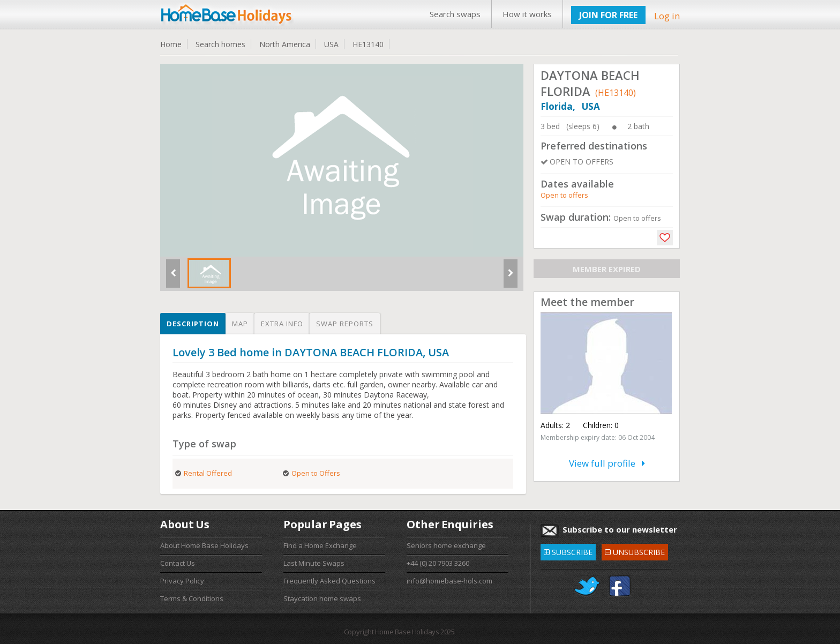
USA (331, 44)
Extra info (282, 324)
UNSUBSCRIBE (635, 551)
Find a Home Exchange (320, 545)
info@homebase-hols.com (449, 581)
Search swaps (455, 14)
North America (285, 44)
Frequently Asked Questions (329, 581)
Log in (667, 16)
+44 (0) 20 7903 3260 (438, 563)
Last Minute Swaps (314, 563)
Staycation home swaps (322, 598)
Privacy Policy (182, 581)
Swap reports (345, 324)
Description (193, 324)
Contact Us (178, 563)
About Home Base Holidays (204, 545)
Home (171, 44)
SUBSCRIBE (568, 551)
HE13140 (368, 44)
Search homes (220, 44)
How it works (527, 14)
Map (240, 324)
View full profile (607, 463)
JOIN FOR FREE (608, 15)
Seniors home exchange (446, 545)
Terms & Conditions (192, 598)
